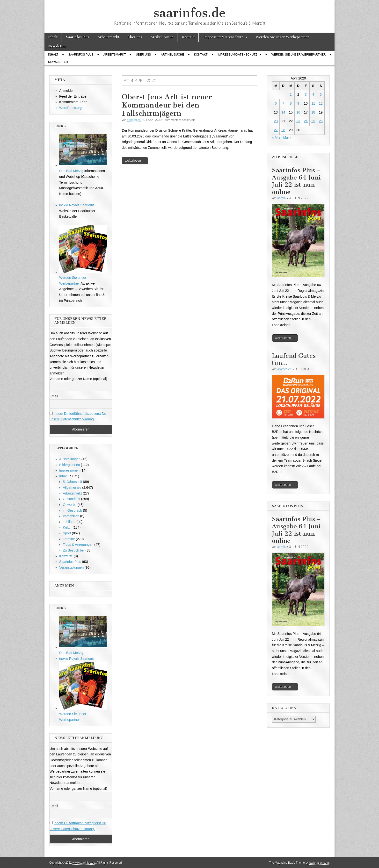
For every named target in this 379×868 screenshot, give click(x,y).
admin (281, 198)
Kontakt (188, 37)
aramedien (134, 120)
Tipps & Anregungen (78, 545)
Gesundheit (72, 499)
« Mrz (276, 137)
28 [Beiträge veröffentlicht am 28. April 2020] (283, 130)
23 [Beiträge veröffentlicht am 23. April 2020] (298, 121)
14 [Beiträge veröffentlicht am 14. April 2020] (283, 112)
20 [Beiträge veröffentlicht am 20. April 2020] (276, 121)
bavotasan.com (319, 863)
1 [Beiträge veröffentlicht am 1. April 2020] (291, 94)
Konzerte (66, 556)
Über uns (135, 37)
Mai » (287, 137)
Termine (69, 539)
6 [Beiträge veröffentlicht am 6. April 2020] (276, 103)
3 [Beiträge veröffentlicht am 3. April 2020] (306, 94)
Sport (67, 533)
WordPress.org (70, 108)
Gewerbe (70, 505)
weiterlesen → (135, 161)
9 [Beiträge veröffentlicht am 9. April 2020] (298, 103)
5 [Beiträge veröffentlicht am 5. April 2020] (321, 94)
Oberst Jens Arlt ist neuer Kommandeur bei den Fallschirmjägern (167, 105)
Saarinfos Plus (78, 37)
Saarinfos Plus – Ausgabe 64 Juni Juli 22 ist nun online (296, 181)
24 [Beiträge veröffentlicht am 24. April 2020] (306, 121)
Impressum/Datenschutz (223, 37)
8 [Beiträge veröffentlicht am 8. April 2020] (291, 103)
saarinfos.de (190, 13)
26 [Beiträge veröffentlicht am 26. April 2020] (321, 121)
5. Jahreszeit (72, 482)
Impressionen (69, 470)
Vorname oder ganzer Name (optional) (78, 379)
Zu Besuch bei (74, 550)
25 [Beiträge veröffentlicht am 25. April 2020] (313, 121)
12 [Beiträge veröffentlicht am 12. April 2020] (321, 103)
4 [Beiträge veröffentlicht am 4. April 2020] (313, 94)
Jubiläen (69, 522)
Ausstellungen (70, 459)
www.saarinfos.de (84, 863)
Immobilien (71, 516)
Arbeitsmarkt (108, 37)
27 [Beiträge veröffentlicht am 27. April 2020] (276, 130)
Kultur (67, 527)
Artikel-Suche (162, 37)
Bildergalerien (70, 465)
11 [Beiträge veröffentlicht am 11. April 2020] (313, 103)
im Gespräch (72, 510)
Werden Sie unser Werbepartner (282, 37)
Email (54, 396)
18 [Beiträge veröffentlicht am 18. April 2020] (313, 112)
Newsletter (57, 46)
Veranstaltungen (71, 567)
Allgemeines (72, 488)
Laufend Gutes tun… (294, 359)
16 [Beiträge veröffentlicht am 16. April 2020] (298, 112)
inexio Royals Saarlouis (77, 205)
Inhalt (53, 37)
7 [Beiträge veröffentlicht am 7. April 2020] (283, 103)
